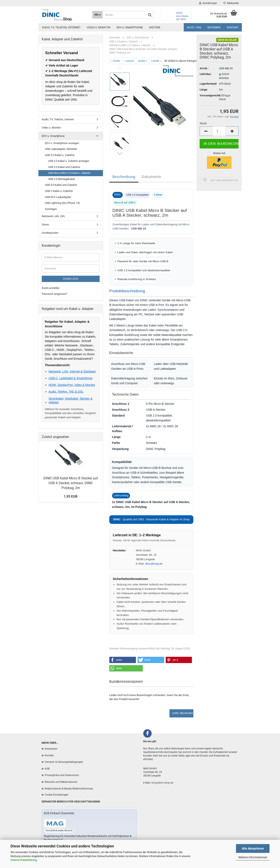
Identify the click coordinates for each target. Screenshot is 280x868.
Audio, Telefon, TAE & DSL (66, 392)
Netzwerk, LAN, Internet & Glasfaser (72, 371)
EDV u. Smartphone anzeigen (62, 143)
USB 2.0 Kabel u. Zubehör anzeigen (69, 161)
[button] (123, 660)
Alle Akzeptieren (253, 848)
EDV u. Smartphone (130, 27)
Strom (45, 225)
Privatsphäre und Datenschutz (62, 775)
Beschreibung (124, 177)
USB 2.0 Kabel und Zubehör (64, 167)
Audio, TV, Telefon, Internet (61, 27)
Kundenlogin (208, 3)
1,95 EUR (71, 496)
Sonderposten (50, 233)
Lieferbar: (206, 74)
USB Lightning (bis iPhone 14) (62, 203)
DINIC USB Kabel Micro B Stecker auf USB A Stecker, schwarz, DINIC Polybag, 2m (71, 483)
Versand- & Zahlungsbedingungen (64, 762)
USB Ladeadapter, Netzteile (61, 149)
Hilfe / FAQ (194, 27)
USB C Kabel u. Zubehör (59, 191)
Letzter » (156, 61)
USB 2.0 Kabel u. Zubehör (60, 155)
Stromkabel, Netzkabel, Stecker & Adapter (71, 400)
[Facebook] (147, 733)
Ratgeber (214, 27)
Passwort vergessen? (55, 294)
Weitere (155, 27)
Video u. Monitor (99, 27)
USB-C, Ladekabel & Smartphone (71, 378)
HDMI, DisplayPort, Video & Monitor (72, 385)
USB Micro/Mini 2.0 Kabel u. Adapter (69, 173)
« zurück (129, 61)
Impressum (51, 749)
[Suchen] (150, 15)
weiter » (143, 61)
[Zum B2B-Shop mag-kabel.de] (55, 823)
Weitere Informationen (253, 857)
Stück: (203, 123)
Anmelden (71, 279)
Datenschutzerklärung (24, 860)
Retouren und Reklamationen (61, 782)
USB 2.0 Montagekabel (61, 179)
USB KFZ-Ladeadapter (58, 197)
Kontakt (233, 27)
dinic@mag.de (154, 564)
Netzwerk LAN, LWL (53, 216)
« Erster (116, 61)
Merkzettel (231, 3)
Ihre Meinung (183, 713)
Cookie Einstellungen (57, 795)
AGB (47, 769)
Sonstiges (51, 209)
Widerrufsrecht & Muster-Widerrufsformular (69, 789)
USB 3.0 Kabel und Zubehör (61, 185)
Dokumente (151, 177)
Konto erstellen (51, 288)
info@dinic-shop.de (162, 783)
